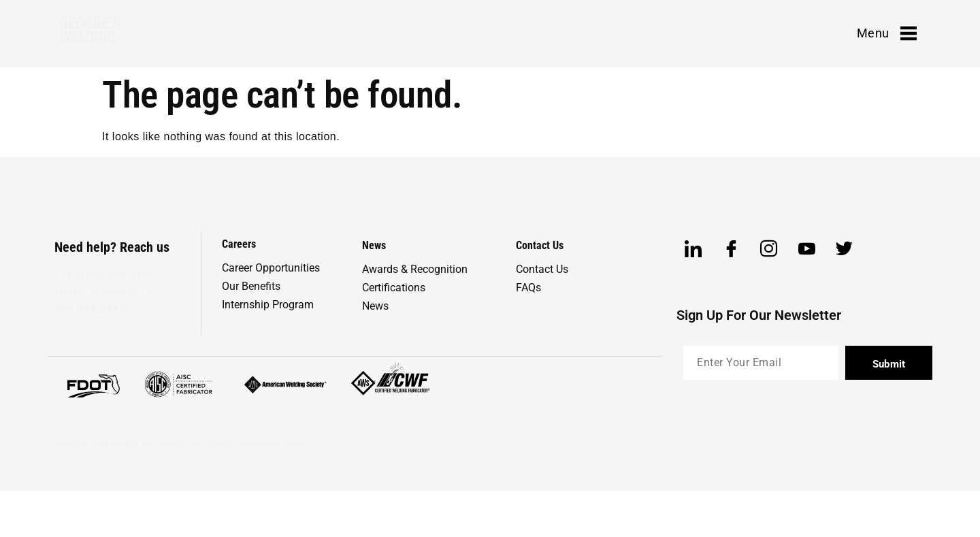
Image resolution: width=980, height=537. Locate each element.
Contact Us (542, 269)
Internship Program (268, 305)
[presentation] (787, 423)
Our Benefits (251, 286)
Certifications (394, 288)
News (375, 306)
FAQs (528, 288)
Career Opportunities (271, 268)
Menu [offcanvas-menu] (887, 33)
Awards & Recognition (415, 269)
